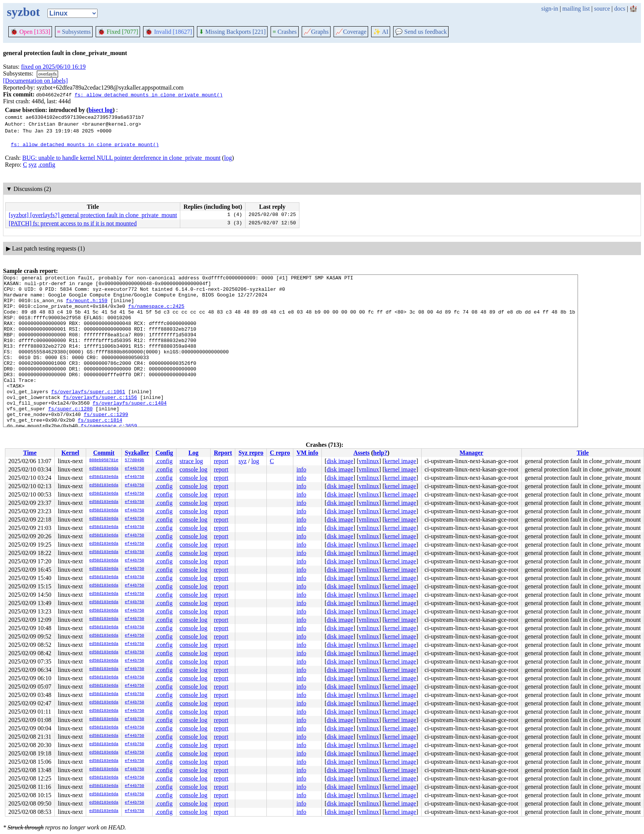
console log (193, 469)
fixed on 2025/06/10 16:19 (54, 67)
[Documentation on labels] (35, 81)
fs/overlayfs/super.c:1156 (100, 422)
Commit (104, 453)
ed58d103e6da (104, 469)
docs (620, 9)
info (301, 469)
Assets (361, 453)
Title (583, 453)
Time (30, 453)
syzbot (23, 12)
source (602, 9)
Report (223, 453)
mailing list (576, 9)
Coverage (351, 32)
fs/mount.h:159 (87, 306)
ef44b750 (135, 469)
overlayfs (47, 74)
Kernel (70, 453)
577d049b (135, 460)
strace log (191, 461)
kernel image (400, 461)
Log (193, 453)
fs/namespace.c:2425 (156, 313)
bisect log (101, 110)
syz (32, 165)
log (228, 158)
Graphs (316, 32)
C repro (280, 453)
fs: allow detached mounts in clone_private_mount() (148, 95)
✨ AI (381, 32)
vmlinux (369, 461)
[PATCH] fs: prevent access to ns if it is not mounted (73, 223)
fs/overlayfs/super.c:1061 (88, 415)
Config (164, 453)
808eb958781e (104, 460)
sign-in (550, 9)
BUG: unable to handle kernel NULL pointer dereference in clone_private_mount (121, 158)
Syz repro (251, 453)
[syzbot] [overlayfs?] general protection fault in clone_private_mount (93, 215)
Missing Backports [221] (232, 32)
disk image (340, 461)
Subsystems (74, 32)
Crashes (285, 32)
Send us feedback (421, 32)
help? (380, 453)
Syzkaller (137, 453)
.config (47, 165)
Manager (471, 453)
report (221, 461)
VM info (307, 453)
